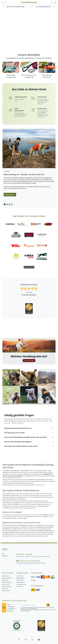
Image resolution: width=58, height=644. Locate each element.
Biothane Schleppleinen (45, 531)
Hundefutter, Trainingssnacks (11, 471)
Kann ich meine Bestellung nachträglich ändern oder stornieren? (29, 437)
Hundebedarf (26, 471)
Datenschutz (5, 580)
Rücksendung (5, 576)
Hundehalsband (22, 525)
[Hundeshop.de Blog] (32, 640)
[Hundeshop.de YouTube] (39, 640)
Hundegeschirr (30, 476)
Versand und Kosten (7, 578)
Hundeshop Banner (21, 584)
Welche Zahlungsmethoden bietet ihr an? (29, 428)
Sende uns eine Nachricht (28, 561)
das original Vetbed (8, 532)
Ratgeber (45, 515)
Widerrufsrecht (6, 584)
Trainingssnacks (40, 480)
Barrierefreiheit (6, 591)
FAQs (3, 554)
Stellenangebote (20, 578)
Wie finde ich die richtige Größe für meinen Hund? (29, 446)
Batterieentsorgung (7, 586)
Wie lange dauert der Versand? (29, 433)
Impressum (5, 588)
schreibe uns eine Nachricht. (25, 421)
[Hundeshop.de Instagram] (26, 640)
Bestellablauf (5, 556)
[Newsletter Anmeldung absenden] (48, 605)
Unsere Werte (20, 576)
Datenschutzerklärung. (26, 611)
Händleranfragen (21, 582)
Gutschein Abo (20, 580)
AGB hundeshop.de (7, 582)
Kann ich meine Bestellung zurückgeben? (29, 442)
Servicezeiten (20, 586)
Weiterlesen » (10, 195)
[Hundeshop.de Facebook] (19, 640)
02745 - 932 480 (24, 554)
